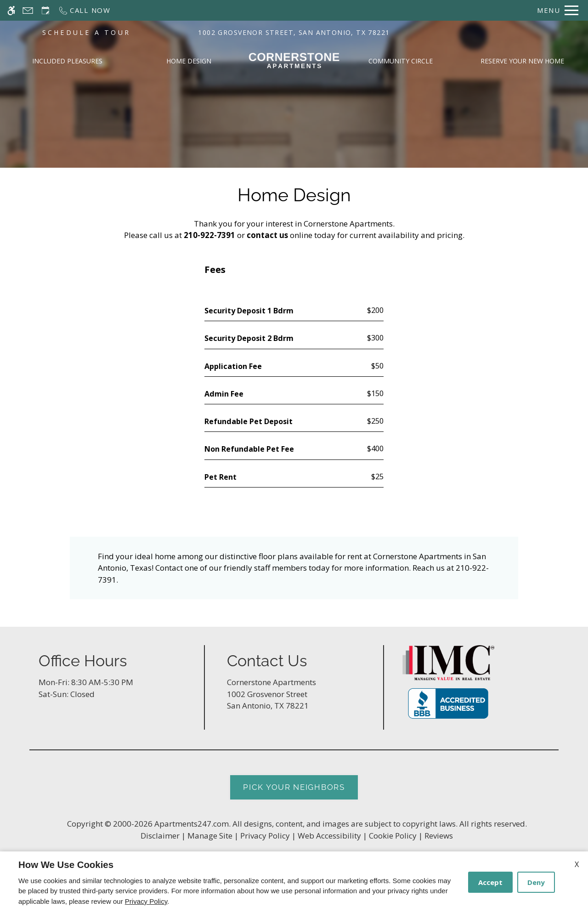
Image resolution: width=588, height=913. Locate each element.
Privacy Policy (146, 901)
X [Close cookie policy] (577, 864)
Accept (490, 882)
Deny (536, 882)
